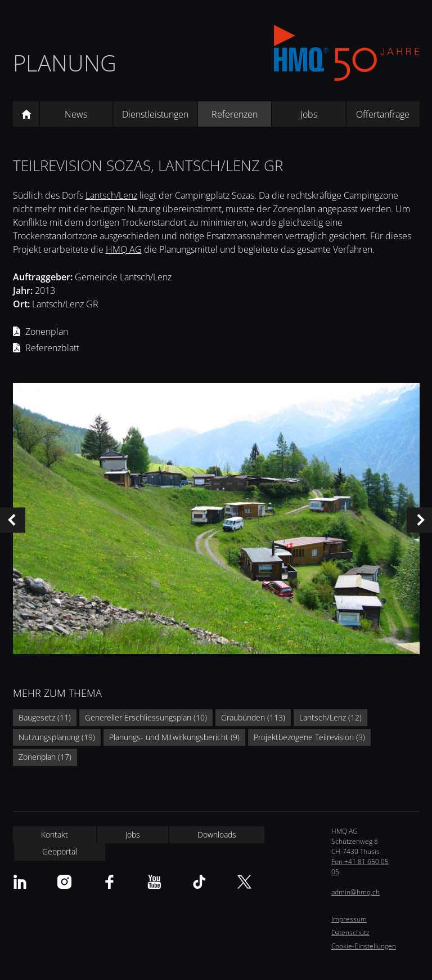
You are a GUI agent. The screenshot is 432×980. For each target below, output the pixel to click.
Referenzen (235, 114)
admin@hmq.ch (355, 892)
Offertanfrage (383, 114)
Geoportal (60, 851)
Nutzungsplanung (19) (57, 737)
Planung (65, 63)
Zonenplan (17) (45, 757)
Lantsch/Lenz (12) (330, 717)
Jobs (309, 114)
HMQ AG (124, 249)
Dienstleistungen (155, 114)
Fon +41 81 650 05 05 (360, 867)
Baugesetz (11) (45, 717)
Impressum (349, 919)
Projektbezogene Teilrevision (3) (309, 737)
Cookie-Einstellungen (364, 946)
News (76, 114)
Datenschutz (350, 932)
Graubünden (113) (253, 717)
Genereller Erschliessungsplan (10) (146, 717)
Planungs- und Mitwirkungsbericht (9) (174, 737)
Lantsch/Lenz (111, 195)
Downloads (217, 834)
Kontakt (55, 834)
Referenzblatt (52, 348)
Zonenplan (47, 332)
